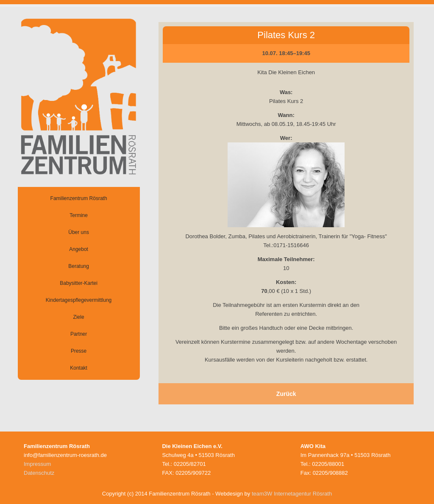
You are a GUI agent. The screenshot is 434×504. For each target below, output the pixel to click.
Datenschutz (39, 473)
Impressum (37, 464)
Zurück (286, 394)
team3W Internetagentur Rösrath (292, 494)
